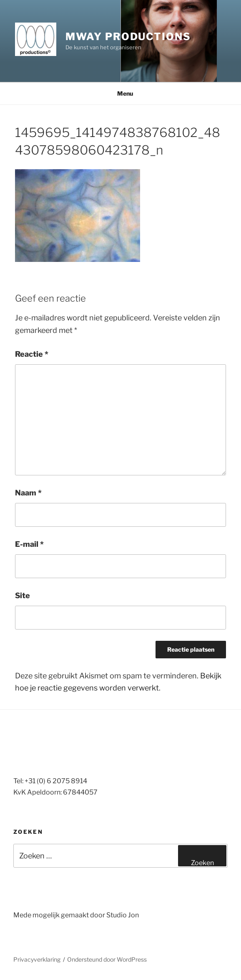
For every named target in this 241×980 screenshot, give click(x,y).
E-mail (29, 544)
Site (23, 595)
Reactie (32, 354)
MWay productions (128, 37)
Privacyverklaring (37, 959)
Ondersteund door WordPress (107, 959)
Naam (28, 493)
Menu (121, 93)
